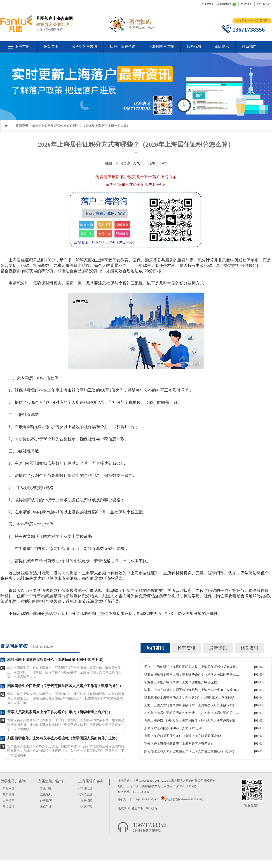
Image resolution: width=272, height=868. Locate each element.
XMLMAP (263, 4)
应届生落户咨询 (123, 47)
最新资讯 (218, 648)
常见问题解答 (14, 646)
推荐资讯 (187, 648)
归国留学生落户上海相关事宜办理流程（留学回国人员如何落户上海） (63, 738)
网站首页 (51, 47)
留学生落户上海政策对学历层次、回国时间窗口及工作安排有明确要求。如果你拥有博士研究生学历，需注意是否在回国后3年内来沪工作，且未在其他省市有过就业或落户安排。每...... (66, 698)
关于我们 (207, 4)
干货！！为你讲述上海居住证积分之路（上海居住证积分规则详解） (192, 667)
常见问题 (9, 788)
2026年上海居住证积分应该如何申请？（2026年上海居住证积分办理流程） (192, 713)
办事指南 (9, 800)
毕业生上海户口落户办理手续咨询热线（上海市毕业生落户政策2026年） (192, 690)
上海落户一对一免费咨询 (252, 21)
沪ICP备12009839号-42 (144, 799)
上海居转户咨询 (161, 47)
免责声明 (138, 808)
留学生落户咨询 (84, 47)
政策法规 (9, 794)
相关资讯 (249, 648)
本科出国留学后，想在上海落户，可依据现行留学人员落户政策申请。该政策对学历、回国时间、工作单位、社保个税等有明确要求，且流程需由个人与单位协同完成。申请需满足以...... (64, 672)
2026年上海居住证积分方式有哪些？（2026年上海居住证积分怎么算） (81, 126)
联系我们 (249, 47)
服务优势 (194, 47)
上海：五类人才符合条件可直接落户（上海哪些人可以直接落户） (190, 705)
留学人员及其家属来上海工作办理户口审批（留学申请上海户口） (60, 712)
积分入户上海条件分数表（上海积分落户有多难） (179, 744)
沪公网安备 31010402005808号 (184, 799)
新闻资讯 (222, 47)
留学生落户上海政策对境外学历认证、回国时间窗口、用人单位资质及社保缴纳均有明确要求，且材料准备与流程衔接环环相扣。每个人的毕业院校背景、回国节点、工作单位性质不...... (66, 751)
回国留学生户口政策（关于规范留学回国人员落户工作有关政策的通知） (65, 686)
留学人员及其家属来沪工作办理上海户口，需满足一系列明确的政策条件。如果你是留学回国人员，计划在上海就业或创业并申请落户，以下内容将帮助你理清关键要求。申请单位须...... (66, 725)
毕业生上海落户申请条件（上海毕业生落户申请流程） (182, 682)
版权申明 (124, 808)
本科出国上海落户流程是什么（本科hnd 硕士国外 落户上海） (56, 660)
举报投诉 (151, 808)
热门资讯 (155, 648)
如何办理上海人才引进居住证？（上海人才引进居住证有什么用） (190, 751)
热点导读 (9, 807)
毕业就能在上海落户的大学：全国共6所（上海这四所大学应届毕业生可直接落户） (192, 698)
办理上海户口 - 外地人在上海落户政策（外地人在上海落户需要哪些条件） (192, 721)
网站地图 (246, 4)
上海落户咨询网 (128, 781)
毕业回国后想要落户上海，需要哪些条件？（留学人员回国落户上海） (192, 675)
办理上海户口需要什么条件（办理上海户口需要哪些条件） (185, 736)
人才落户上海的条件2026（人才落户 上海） (175, 728)
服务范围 (22, 47)
